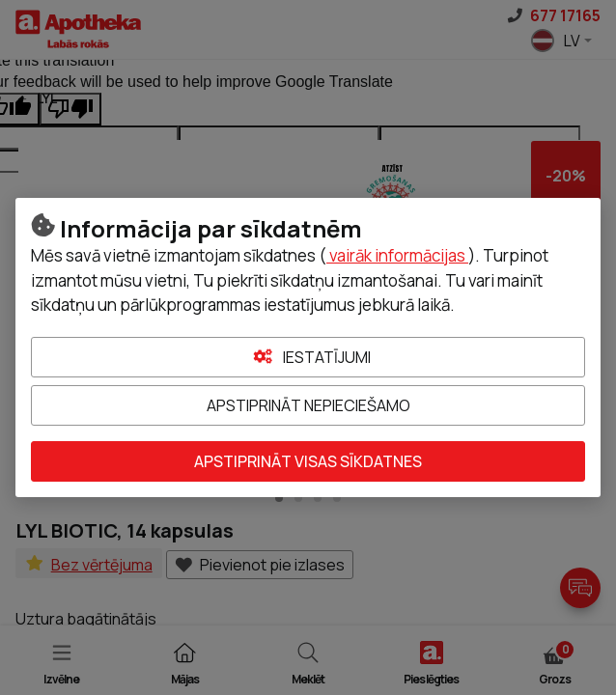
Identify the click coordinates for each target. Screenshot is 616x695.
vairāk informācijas (397, 255)
